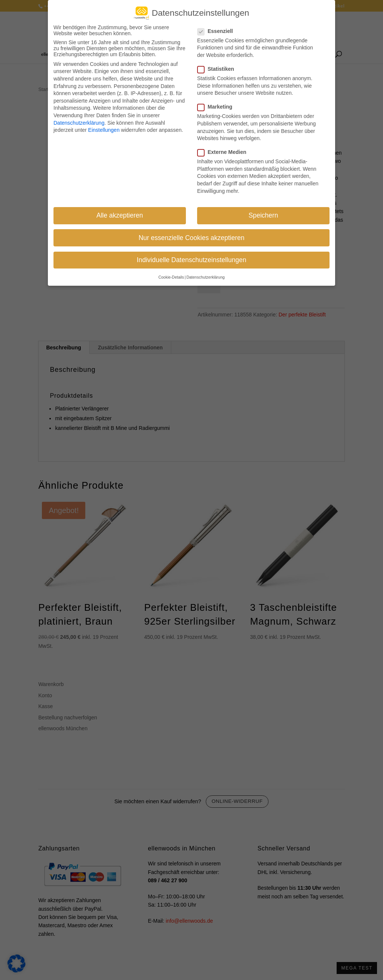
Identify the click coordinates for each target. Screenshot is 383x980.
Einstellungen (104, 130)
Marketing (218, 106)
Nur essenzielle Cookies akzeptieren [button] (191, 237)
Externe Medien (225, 152)
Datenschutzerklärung (79, 122)
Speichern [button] (263, 215)
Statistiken (219, 69)
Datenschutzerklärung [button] (205, 277)
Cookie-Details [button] (171, 277)
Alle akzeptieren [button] (120, 215)
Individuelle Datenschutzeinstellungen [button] (192, 260)
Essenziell (218, 31)
